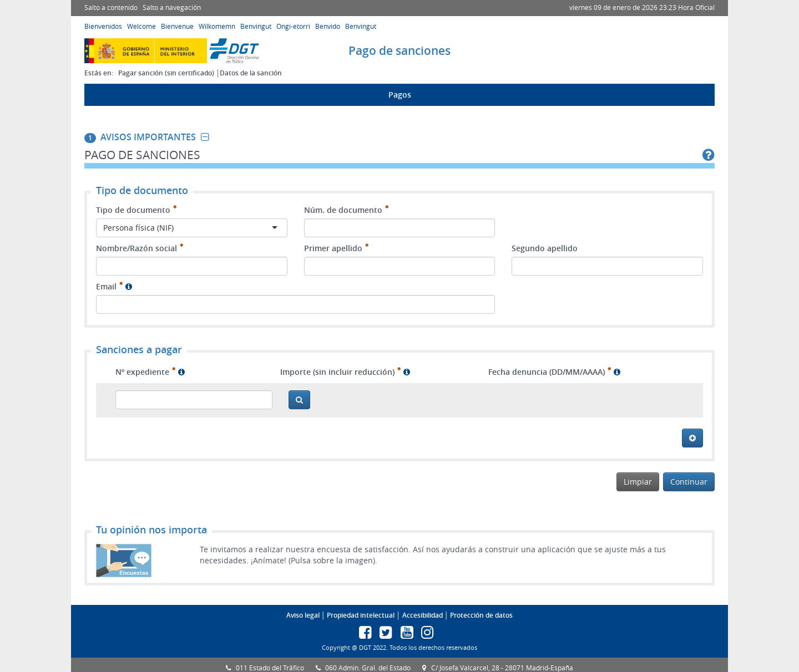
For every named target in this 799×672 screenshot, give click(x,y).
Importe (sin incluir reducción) (337, 372)
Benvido (328, 26)
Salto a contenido (111, 7)
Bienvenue (177, 26)
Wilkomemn (217, 26)
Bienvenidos (103, 26)
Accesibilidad (423, 615)
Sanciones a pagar (139, 350)
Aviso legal (303, 615)
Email (106, 286)
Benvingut (256, 26)
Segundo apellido (545, 248)
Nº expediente (142, 372)
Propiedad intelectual (361, 615)
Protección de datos (481, 615)
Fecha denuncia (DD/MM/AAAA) (547, 372)
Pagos (400, 95)
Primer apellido (333, 248)
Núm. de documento (343, 210)
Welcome (141, 26)
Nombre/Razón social (136, 248)
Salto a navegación (172, 7)
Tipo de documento (133, 210)
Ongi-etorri (293, 26)
